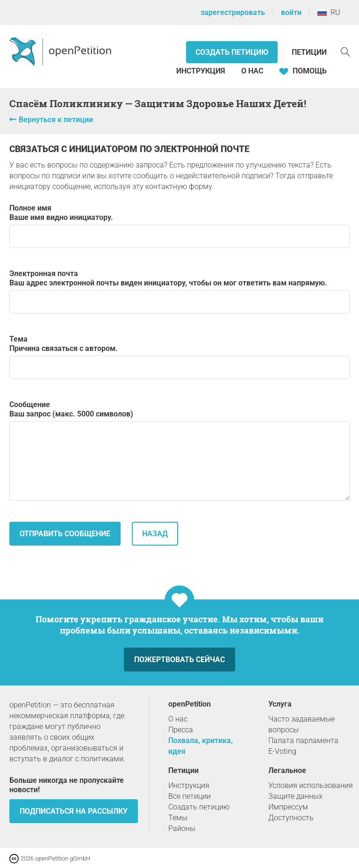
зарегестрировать (233, 12)
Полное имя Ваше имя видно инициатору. (179, 226)
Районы (182, 828)
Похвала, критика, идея (201, 746)
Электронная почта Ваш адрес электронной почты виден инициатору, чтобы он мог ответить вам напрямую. (179, 291)
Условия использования (311, 785)
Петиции (309, 52)
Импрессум (288, 807)
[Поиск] (345, 51)
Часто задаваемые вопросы (302, 724)
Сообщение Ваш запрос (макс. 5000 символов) (179, 450)
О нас (252, 71)
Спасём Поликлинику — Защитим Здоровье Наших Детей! (158, 103)
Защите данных (295, 796)
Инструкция (201, 71)
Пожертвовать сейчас (179, 660)
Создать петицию (232, 52)
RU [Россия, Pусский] (329, 12)
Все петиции (190, 796)
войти (291, 12)
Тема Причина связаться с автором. (179, 357)
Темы (178, 818)
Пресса (181, 730)
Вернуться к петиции (56, 120)
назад (155, 534)
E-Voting (282, 751)
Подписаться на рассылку (74, 811)
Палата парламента (303, 740)
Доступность (291, 818)
